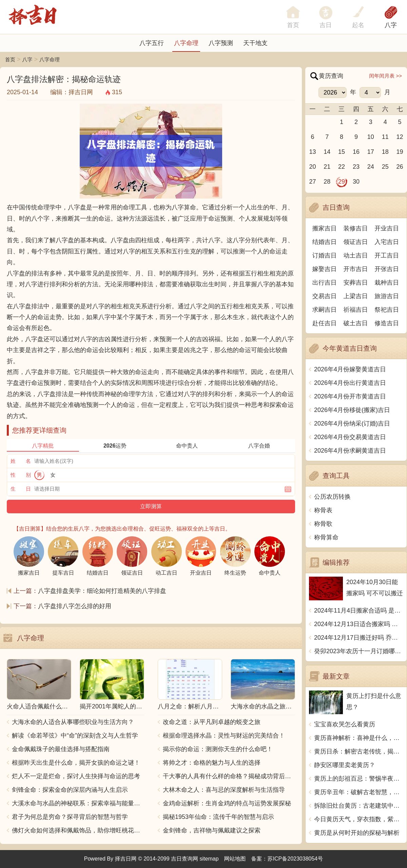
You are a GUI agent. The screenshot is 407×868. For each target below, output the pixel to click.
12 (400, 137)
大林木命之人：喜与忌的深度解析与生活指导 (224, 790)
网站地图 (235, 859)
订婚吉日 (325, 255)
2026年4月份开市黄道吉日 (350, 396)
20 (312, 167)
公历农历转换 (332, 497)
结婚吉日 (325, 242)
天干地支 (255, 43)
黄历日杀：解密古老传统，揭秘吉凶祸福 (359, 751)
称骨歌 (323, 524)
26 (400, 167)
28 (327, 182)
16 (356, 152)
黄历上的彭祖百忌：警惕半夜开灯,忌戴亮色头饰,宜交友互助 (359, 779)
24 (371, 167)
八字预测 (221, 43)
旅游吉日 (387, 296)
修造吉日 (387, 323)
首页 (10, 59)
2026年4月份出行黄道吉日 (350, 383)
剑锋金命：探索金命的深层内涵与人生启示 (70, 790)
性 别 (21, 475)
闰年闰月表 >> (385, 76)
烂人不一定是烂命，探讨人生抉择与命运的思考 (76, 776)
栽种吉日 (387, 283)
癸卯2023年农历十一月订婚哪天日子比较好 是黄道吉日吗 (359, 651)
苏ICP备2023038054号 (295, 859)
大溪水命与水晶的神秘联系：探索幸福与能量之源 (78, 803)
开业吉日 (387, 228)
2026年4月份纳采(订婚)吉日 (352, 423)
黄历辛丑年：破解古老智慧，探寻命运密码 (359, 792)
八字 (391, 25)
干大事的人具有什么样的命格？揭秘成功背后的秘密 (229, 776)
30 (356, 182)
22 (342, 167)
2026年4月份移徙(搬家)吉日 (352, 410)
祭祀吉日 (387, 310)
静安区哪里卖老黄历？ (345, 765)
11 (385, 137)
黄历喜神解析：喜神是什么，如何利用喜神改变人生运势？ (359, 738)
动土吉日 (356, 255)
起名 (358, 25)
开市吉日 (356, 269)
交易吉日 (325, 296)
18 (385, 152)
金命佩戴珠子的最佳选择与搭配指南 (61, 749)
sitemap (209, 859)
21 (327, 167)
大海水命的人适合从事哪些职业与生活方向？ (73, 722)
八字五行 (152, 43)
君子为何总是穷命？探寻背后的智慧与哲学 (70, 817)
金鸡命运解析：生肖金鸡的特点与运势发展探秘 (227, 803)
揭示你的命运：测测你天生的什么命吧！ (218, 749)
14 (327, 152)
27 (312, 182)
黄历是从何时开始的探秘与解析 (357, 833)
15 (342, 152)
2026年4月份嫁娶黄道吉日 (350, 369)
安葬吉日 (356, 283)
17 (371, 152)
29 (342, 182)
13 (312, 152)
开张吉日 (387, 269)
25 (385, 167)
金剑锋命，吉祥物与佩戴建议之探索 (212, 830)
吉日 (326, 25)
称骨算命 (326, 537)
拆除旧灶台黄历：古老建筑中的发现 (359, 806)
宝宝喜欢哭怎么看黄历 (345, 724)
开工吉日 (387, 255)
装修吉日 (356, 228)
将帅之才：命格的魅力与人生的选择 (212, 763)
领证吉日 (356, 242)
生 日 (21, 489)
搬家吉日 (325, 228)
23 (356, 167)
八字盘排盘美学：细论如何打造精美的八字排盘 (102, 591)
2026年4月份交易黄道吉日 (350, 437)
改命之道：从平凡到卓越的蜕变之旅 (212, 722)
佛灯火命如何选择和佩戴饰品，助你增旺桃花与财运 (78, 830)
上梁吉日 (356, 296)
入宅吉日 (387, 242)
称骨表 (323, 510)
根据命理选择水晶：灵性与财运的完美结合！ (224, 736)
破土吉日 (356, 323)
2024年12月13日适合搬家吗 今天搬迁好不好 (359, 624)
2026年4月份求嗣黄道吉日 (350, 451)
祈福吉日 (356, 310)
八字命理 (186, 43)
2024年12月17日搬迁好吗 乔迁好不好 (359, 638)
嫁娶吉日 (325, 269)
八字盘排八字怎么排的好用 (75, 606)
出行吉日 (325, 283)
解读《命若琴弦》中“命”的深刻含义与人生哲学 (75, 736)
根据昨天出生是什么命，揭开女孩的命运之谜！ (76, 763)
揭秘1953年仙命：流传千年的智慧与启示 (218, 817)
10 (371, 137)
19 (400, 152)
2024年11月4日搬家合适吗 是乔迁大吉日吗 (359, 611)
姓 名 (21, 461)
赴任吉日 (325, 323)
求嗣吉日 (325, 310)
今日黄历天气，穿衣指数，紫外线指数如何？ (359, 819)
